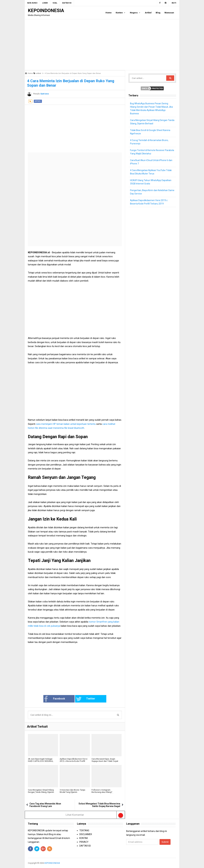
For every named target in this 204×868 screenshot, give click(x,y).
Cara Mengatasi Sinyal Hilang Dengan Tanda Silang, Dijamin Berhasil (41, 792)
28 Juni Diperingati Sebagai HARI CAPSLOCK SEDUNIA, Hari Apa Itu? (41, 761)
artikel (38, 101)
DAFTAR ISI (85, 846)
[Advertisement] (102, 45)
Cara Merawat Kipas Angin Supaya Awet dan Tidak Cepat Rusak (105, 761)
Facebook (55, 699)
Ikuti (174, 3)
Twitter (85, 699)
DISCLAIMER (86, 834)
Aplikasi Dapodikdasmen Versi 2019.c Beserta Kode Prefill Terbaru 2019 (73, 761)
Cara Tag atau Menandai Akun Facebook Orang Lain (45, 805)
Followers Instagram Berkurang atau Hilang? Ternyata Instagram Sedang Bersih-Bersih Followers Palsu (106, 793)
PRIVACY (84, 842)
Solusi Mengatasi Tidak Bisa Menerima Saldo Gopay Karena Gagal (99, 805)
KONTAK (84, 838)
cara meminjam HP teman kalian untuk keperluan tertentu (66, 424)
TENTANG (84, 830)
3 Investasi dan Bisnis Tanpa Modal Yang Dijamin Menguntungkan (72, 792)
